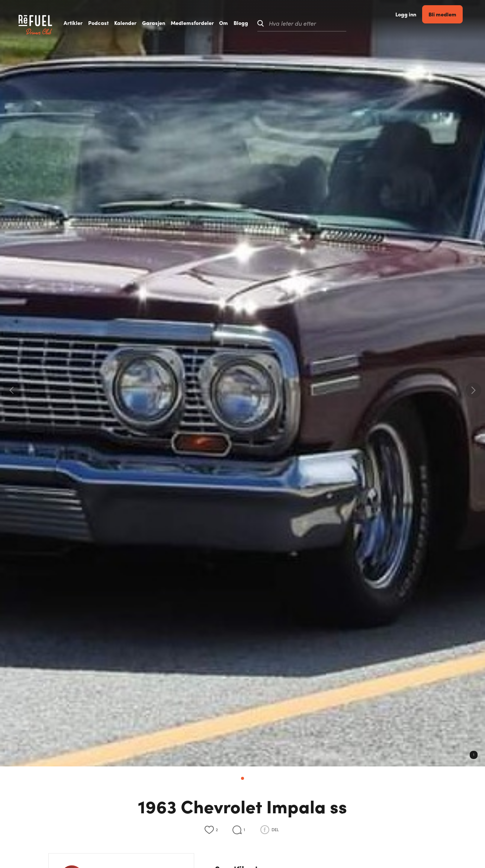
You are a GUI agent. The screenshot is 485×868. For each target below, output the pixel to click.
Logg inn (417, 23)
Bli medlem (454, 23)
